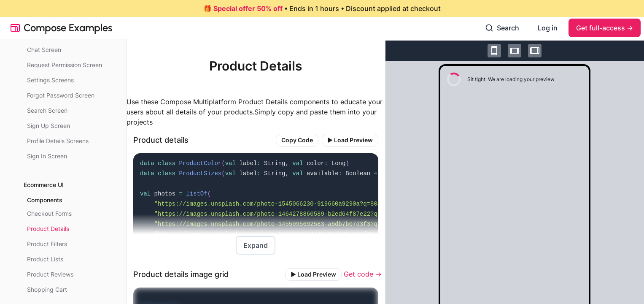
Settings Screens (50, 80)
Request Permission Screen (65, 65)
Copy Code (297, 140)
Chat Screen (44, 50)
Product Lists (45, 259)
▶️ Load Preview (350, 140)
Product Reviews (50, 274)
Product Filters (47, 244)
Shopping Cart (47, 289)
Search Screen (47, 110)
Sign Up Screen (49, 126)
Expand (256, 245)
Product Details (48, 229)
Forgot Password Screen (61, 95)
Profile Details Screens (58, 141)
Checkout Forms (49, 213)
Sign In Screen (47, 156)
